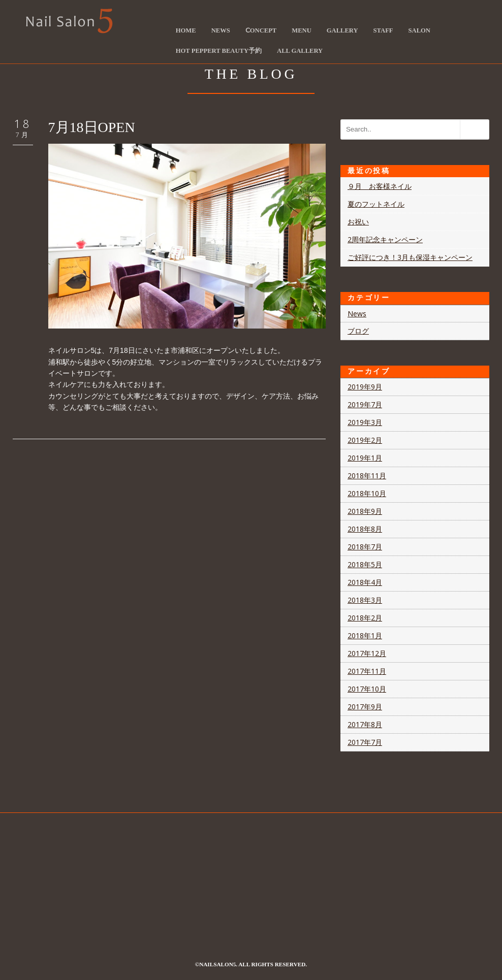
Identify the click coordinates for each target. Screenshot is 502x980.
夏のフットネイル (376, 204)
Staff (383, 30)
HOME (186, 30)
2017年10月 (367, 689)
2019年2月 (365, 440)
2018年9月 (365, 511)
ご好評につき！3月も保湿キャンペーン (410, 257)
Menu (301, 30)
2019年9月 (365, 387)
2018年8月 (365, 529)
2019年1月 (365, 458)
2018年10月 (367, 493)
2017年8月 (365, 724)
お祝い (358, 222)
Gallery (342, 30)
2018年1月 (365, 635)
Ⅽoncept (261, 30)
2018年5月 (365, 564)
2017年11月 (367, 671)
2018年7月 (365, 547)
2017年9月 (365, 707)
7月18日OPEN (92, 127)
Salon (419, 30)
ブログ (358, 331)
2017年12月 (367, 653)
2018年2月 (365, 618)
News (221, 30)
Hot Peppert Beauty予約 (219, 51)
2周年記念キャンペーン (385, 239)
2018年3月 (365, 600)
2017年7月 (365, 742)
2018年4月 (365, 582)
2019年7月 (365, 404)
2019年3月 (365, 422)
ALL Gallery (300, 51)
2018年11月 (367, 476)
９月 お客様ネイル (380, 186)
